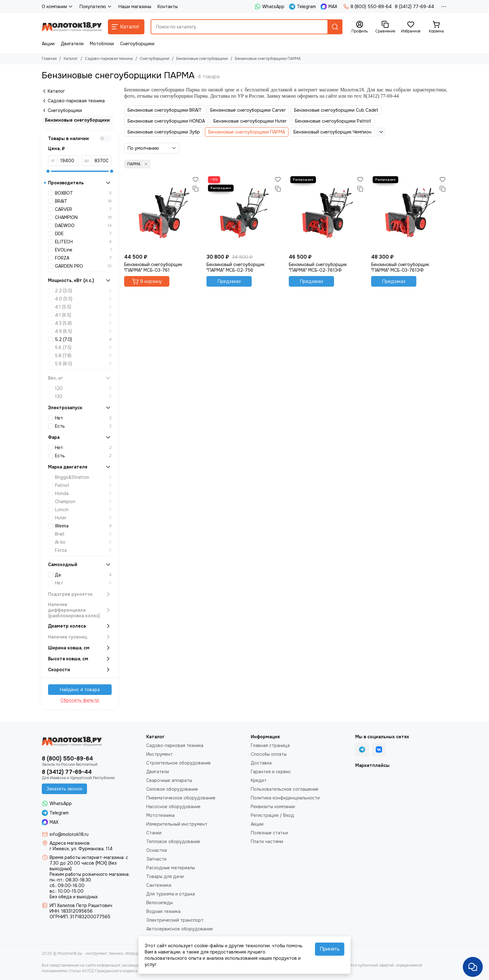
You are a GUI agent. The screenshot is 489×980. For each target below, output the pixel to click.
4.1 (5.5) (83, 307)
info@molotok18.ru (69, 834)
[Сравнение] (385, 27)
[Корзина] (436, 27)
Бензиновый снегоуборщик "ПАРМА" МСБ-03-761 (153, 267)
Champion (83, 502)
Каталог (71, 59)
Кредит (259, 780)
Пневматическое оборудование (181, 798)
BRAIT (83, 201)
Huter (83, 518)
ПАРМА (138, 164)
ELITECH (83, 242)
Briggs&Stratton (83, 477)
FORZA (83, 258)
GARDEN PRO (83, 266)
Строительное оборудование (179, 763)
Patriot (83, 485)
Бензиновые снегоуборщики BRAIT (165, 110)
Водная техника (163, 911)
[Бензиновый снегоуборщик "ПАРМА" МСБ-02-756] (244, 213)
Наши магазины (135, 7)
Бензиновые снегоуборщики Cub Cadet (336, 110)
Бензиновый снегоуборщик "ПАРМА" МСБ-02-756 (235, 267)
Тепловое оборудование (173, 842)
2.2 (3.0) (83, 291)
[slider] (48, 171)
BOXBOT (83, 193)
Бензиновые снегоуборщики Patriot (333, 121)
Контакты (168, 7)
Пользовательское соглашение (285, 789)
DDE (83, 234)
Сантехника (159, 885)
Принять (330, 949)
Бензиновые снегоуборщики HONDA (166, 121)
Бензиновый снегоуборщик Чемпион (332, 132)
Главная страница (270, 745)
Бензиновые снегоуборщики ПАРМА (247, 132)
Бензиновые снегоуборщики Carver (248, 110)
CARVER (83, 209)
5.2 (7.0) (83, 339)
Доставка (261, 763)
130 (83, 396)
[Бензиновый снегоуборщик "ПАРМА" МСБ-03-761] (162, 213)
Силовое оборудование (172, 789)
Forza (83, 550)
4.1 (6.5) (83, 315)
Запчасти (156, 859)
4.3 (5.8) (83, 323)
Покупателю (96, 7)
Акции (48, 44)
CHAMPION (83, 217)
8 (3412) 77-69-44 (414, 7)
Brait (83, 534)
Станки (154, 833)
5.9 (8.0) (83, 364)
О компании (58, 7)
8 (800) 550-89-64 (368, 7)
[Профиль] (360, 27)
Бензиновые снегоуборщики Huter (250, 121)
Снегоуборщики (137, 44)
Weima (83, 526)
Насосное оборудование (173, 807)
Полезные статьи (269, 833)
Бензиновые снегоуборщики (202, 59)
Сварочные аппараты (169, 780)
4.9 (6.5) (83, 331)
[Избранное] (411, 27)
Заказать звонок (64, 789)
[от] (68, 161)
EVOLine (83, 250)
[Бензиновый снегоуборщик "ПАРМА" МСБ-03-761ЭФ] (409, 213)
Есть (83, 426)
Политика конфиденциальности (285, 798)
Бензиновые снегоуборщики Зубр (164, 132)
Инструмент (160, 754)
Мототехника (160, 815)
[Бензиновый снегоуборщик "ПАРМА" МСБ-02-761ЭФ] (327, 213)
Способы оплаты (269, 754)
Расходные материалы (171, 868)
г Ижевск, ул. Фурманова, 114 (81, 849)
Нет (83, 418)
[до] (102, 161)
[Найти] (335, 27)
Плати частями (267, 842)
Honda (83, 493)
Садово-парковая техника (109, 59)
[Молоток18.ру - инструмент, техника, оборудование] (72, 27)
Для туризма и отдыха (171, 894)
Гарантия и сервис (271, 772)
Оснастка (157, 850)
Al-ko (83, 542)
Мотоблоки (102, 44)
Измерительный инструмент (177, 824)
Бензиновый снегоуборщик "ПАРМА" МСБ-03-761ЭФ (400, 267)
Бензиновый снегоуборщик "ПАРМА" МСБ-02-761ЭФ (318, 267)
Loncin (83, 510)
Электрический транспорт (175, 920)
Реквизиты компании (273, 807)
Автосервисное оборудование (180, 929)
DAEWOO (83, 226)
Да (83, 575)
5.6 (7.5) (83, 347)
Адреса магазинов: (70, 843)
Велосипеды (160, 903)
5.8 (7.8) (83, 356)
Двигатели (72, 44)
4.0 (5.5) (83, 299)
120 (83, 388)
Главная (49, 59)
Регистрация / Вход (272, 815)
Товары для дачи (165, 876)
